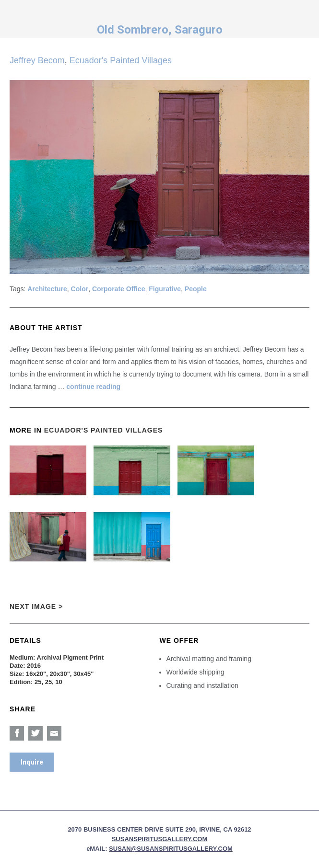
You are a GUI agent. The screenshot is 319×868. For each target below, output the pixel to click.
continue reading (93, 387)
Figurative (165, 289)
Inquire (32, 762)
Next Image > (36, 606)
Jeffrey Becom (37, 60)
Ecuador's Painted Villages (121, 60)
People (196, 289)
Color (80, 289)
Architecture (47, 289)
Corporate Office (118, 289)
